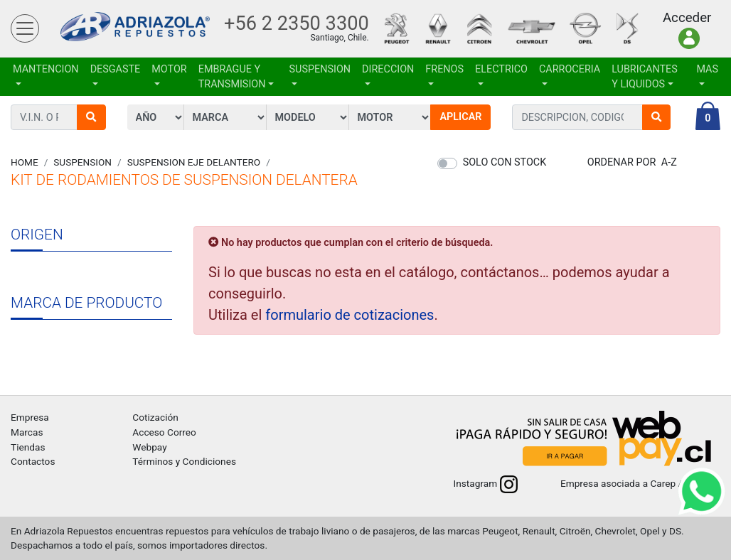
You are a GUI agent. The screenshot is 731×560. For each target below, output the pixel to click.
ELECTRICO (501, 69)
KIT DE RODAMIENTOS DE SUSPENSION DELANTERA (184, 180)
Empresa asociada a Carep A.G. (640, 483)
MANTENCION (46, 69)
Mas (707, 69)
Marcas (27, 432)
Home (25, 162)
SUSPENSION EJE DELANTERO (194, 162)
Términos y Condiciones (184, 461)
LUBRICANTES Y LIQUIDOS (645, 77)
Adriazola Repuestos (135, 29)
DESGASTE (116, 69)
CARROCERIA (570, 69)
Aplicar (460, 117)
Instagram (486, 483)
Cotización (155, 417)
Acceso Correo (164, 432)
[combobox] (577, 117)
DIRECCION (388, 69)
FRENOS (444, 69)
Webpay (149, 447)
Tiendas (28, 447)
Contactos (33, 461)
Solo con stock (505, 162)
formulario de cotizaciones (350, 315)
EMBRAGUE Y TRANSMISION (232, 77)
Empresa (30, 417)
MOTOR (169, 69)
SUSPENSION (320, 69)
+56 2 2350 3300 (297, 23)
